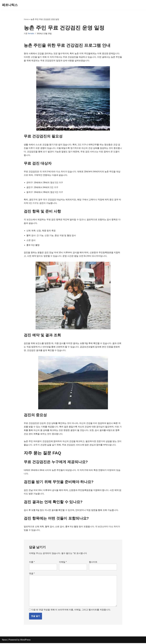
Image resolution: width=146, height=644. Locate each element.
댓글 (32, 574)
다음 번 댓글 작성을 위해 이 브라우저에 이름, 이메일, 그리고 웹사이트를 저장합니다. (71, 611)
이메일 (63, 563)
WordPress (25, 641)
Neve (4, 641)
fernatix (31, 33)
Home (26, 19)
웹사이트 (93, 563)
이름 (32, 563)
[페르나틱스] (10, 5)
